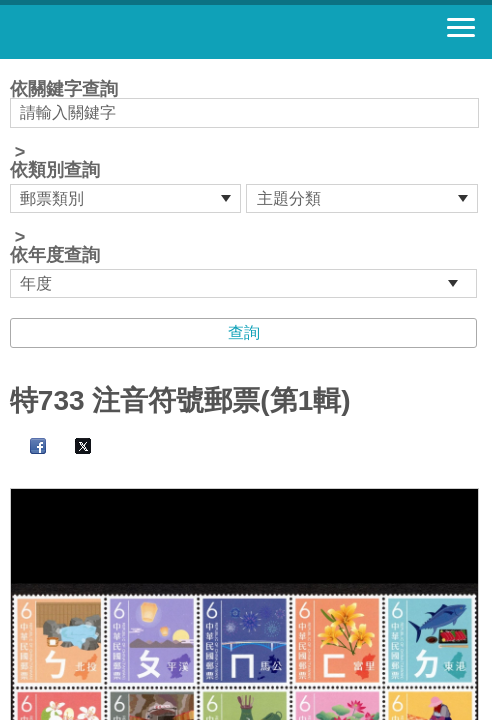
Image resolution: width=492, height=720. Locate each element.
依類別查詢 (55, 170)
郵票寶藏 (125, 32)
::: (16, 67)
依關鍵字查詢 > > (246, 189)
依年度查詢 (55, 255)
